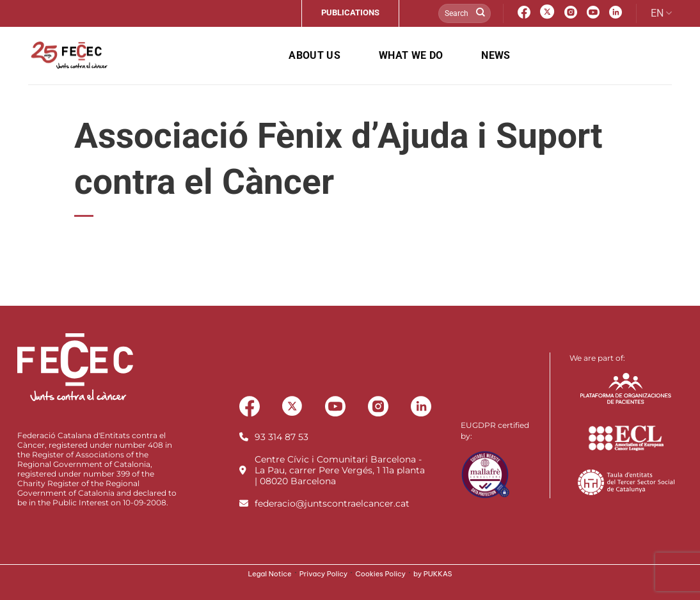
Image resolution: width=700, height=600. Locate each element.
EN (661, 13)
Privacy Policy (324, 574)
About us (314, 55)
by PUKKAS (433, 574)
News (496, 55)
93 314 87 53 (282, 437)
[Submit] (481, 13)
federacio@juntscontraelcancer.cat (332, 503)
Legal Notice (269, 574)
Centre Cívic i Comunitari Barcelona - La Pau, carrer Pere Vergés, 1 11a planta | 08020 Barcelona (340, 470)
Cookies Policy (380, 574)
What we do (411, 55)
